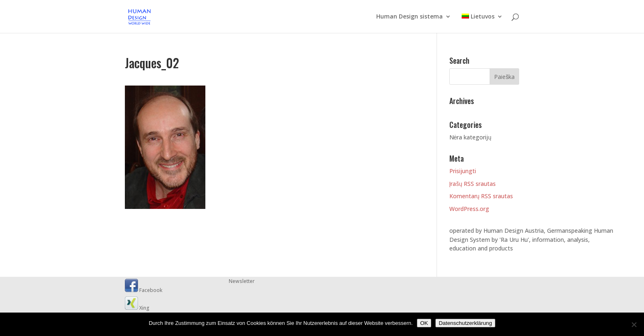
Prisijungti (463, 171)
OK (424, 323)
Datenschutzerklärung (465, 323)
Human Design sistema (409, 17)
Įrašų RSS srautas (473, 184)
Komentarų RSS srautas (481, 196)
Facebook (144, 290)
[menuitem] (482, 23)
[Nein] (634, 324)
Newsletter (242, 281)
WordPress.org (469, 209)
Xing (137, 308)
